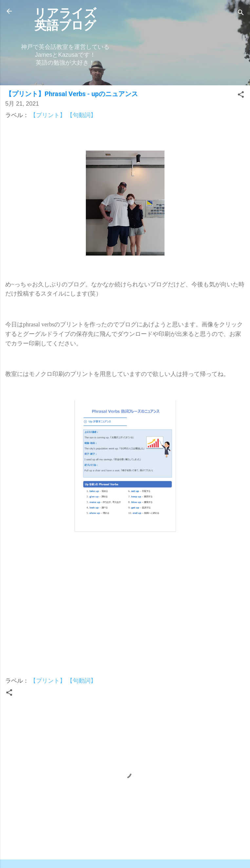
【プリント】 (48, 115)
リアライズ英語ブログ (65, 19)
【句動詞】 (82, 115)
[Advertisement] (125, 611)
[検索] (241, 13)
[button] (241, 95)
